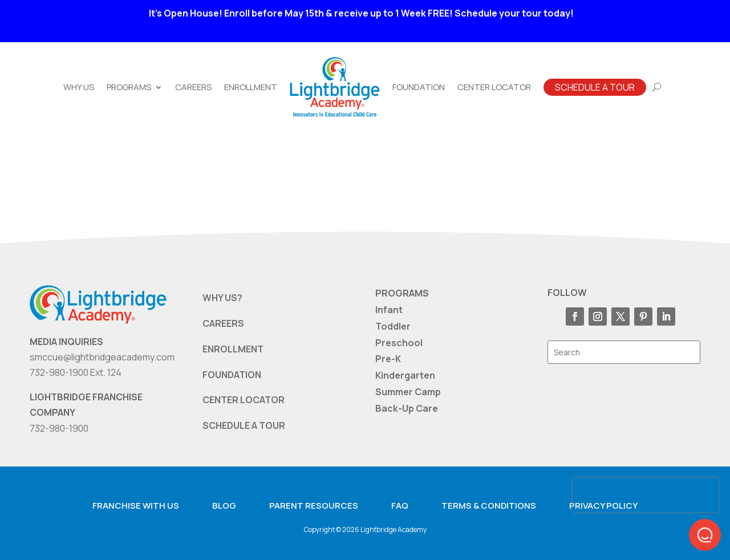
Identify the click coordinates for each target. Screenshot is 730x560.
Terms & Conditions (489, 506)
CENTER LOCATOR (244, 400)
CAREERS (223, 323)
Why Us (79, 87)
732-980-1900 (59, 428)
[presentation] (646, 495)
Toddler (393, 326)
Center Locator (494, 87)
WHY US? (222, 298)
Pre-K (388, 359)
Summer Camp (408, 392)
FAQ (400, 506)
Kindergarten (405, 375)
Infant (389, 310)
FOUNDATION (232, 375)
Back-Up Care (407, 408)
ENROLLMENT (233, 349)
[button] (705, 535)
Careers (193, 87)
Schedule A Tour (595, 87)
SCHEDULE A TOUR (244, 425)
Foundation (419, 87)
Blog (224, 506)
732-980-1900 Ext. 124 (76, 372)
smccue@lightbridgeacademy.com (102, 357)
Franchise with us (136, 506)
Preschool (399, 343)
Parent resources (314, 506)
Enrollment (251, 87)
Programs (129, 87)
